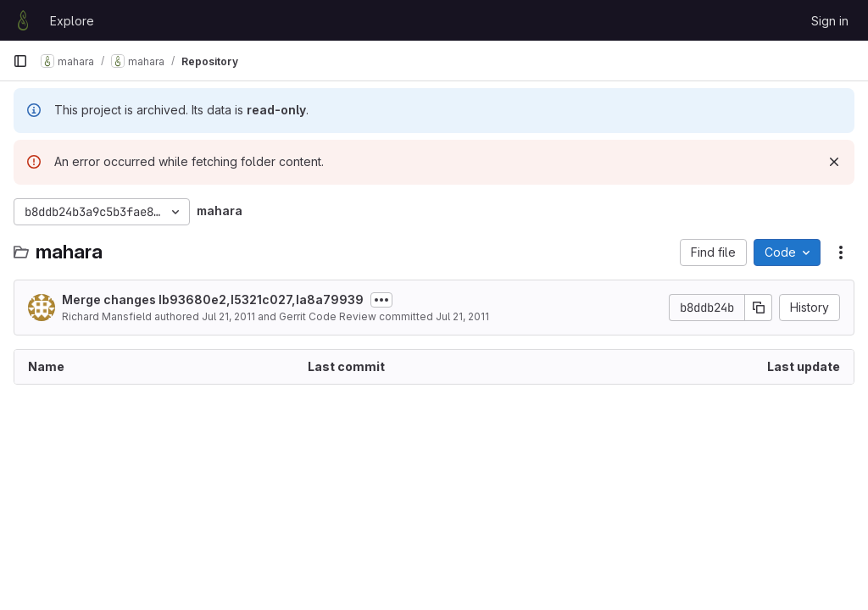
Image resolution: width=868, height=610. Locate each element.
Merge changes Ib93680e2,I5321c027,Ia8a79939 (213, 299)
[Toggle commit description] (381, 300)
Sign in (830, 21)
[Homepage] (23, 20)
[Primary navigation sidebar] (20, 61)
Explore (72, 21)
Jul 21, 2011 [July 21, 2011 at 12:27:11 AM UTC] (228, 316)
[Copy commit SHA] (759, 308)
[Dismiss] (834, 162)
